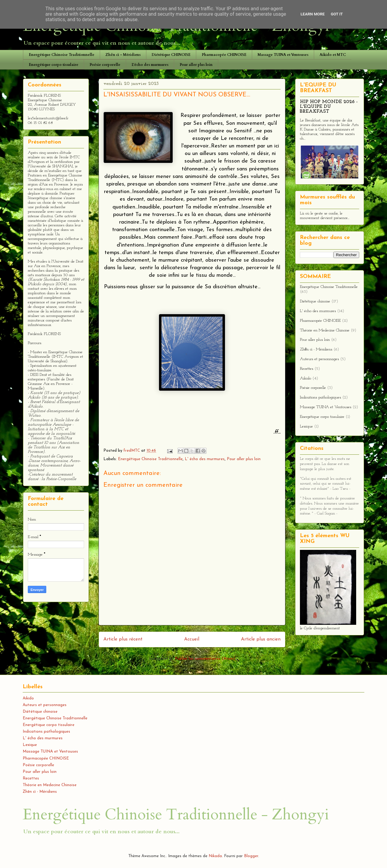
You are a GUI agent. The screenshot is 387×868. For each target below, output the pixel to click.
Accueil (192, 639)
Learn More (313, 14)
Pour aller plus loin (196, 65)
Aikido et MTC (333, 55)
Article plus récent (123, 639)
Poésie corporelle (105, 65)
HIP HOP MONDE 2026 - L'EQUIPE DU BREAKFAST (329, 107)
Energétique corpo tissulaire (54, 65)
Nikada (215, 856)
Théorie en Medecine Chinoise (325, 330)
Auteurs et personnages (319, 359)
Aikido (306, 378)
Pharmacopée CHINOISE (224, 55)
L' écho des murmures (205, 459)
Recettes (307, 369)
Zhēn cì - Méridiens (123, 55)
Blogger (251, 856)
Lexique (306, 426)
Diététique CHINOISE (171, 55)
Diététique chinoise (315, 301)
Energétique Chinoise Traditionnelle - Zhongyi (176, 815)
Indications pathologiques (320, 397)
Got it (337, 14)
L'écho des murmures (150, 65)
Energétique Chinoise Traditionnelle (62, 55)
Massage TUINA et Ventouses (283, 55)
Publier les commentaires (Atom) (205, 659)
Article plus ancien (261, 639)
